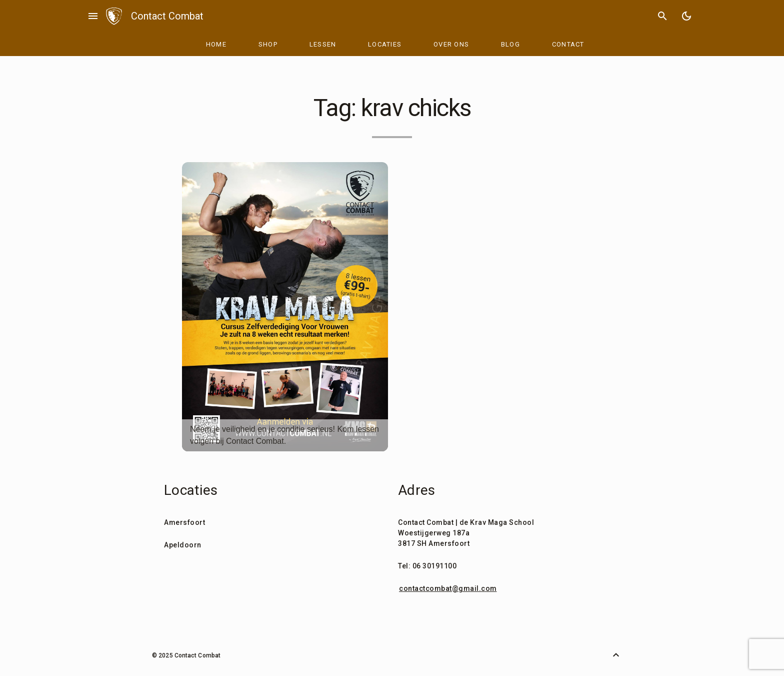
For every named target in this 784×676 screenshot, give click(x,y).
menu (93, 16)
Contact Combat (167, 16)
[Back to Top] (616, 655)
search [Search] (662, 16)
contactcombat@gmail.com (448, 588)
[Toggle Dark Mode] (686, 16)
